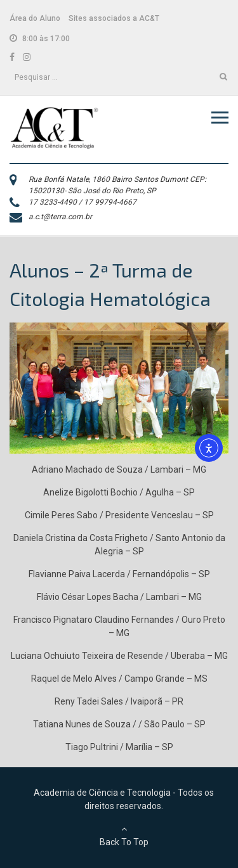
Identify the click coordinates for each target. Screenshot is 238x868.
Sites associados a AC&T (114, 18)
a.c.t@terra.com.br (60, 217)
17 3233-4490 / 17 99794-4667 (83, 202)
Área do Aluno (35, 18)
